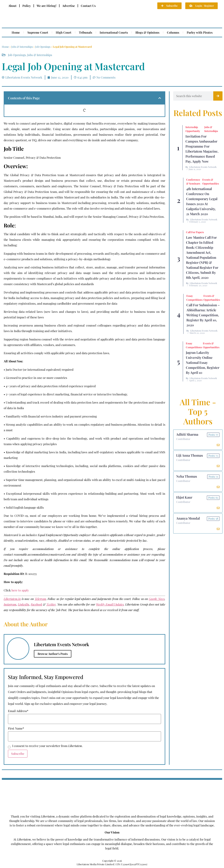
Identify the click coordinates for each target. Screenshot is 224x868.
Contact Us (88, 6)
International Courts (114, 32)
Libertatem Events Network (203, 167)
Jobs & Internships (22, 47)
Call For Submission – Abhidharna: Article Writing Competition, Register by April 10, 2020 (203, 315)
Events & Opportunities (211, 182)
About (12, 6)
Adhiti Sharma (187, 434)
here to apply (20, 590)
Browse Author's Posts (53, 654)
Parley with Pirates (200, 32)
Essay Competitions (194, 298)
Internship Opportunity (193, 129)
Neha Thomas (187, 476)
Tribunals (86, 32)
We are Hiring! (47, 6)
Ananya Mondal (188, 518)
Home (16, 32)
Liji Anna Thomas (190, 455)
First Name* (16, 728)
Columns (173, 32)
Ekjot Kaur (184, 497)
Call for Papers (195, 232)
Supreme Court (38, 32)
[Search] (218, 96)
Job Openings (43, 47)
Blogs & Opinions (147, 32)
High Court (64, 32)
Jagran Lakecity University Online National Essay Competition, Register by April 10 (203, 363)
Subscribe (18, 754)
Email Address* (18, 711)
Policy (27, 6)
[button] (160, 98)
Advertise (69, 6)
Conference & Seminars (193, 182)
